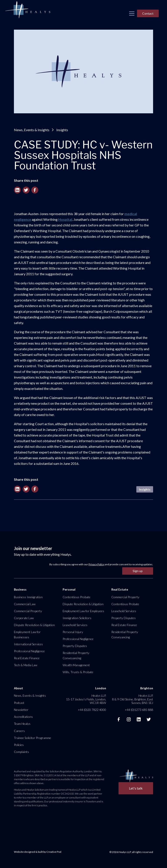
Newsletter (21, 710)
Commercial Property (28, 611)
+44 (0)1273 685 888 (139, 710)
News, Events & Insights (32, 130)
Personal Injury (73, 632)
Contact (148, 13)
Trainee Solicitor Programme (33, 738)
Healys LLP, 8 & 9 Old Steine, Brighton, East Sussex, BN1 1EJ (133, 699)
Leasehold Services (75, 625)
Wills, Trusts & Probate (78, 672)
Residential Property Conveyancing (76, 655)
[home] (28, 10)
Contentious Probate (77, 597)
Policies (19, 745)
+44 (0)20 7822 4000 (92, 710)
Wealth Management (76, 665)
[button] (132, 14)
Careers (19, 731)
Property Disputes (75, 646)
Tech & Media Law (26, 665)
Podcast (19, 703)
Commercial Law (25, 604)
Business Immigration (28, 597)
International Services (28, 644)
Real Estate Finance (27, 658)
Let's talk (136, 788)
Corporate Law (24, 618)
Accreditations (23, 717)
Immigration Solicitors (77, 618)
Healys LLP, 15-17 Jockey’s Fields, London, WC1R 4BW (86, 699)
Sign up (138, 571)
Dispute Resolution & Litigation (34, 625)
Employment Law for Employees (83, 611)
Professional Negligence (29, 651)
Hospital (65, 219)
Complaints (21, 752)
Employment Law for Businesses (27, 634)
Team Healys (22, 724)
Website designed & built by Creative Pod (38, 852)
